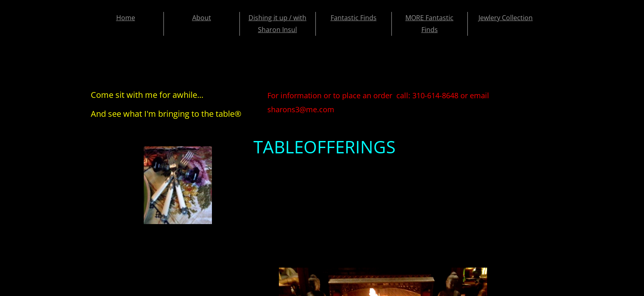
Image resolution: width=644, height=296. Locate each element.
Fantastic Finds (354, 18)
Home (126, 18)
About (202, 18)
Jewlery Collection (506, 18)
